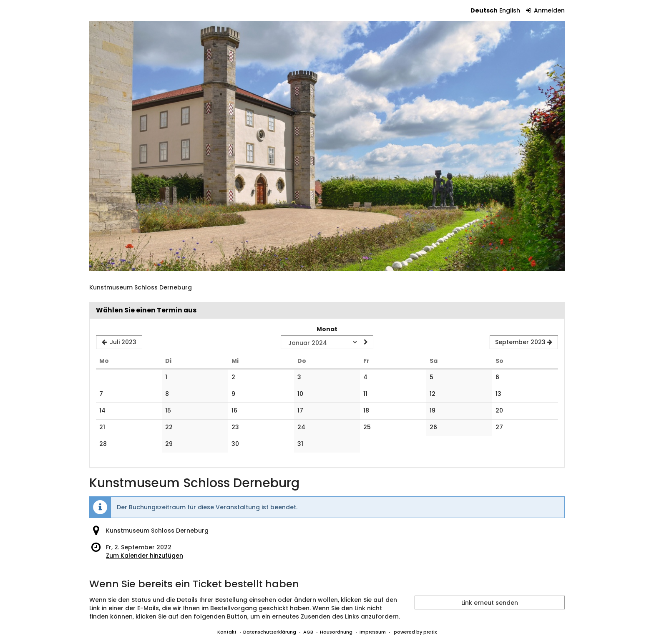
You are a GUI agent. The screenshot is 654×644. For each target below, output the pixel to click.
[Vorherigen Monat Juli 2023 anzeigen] (119, 342)
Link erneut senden (490, 603)
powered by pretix (415, 632)
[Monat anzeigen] (365, 342)
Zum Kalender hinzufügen (145, 556)
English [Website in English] (510, 10)
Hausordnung (336, 632)
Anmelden (546, 10)
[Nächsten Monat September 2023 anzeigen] (524, 342)
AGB (308, 632)
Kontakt (227, 632)
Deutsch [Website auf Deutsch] (484, 10)
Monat (327, 329)
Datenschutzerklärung (270, 632)
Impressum (373, 632)
